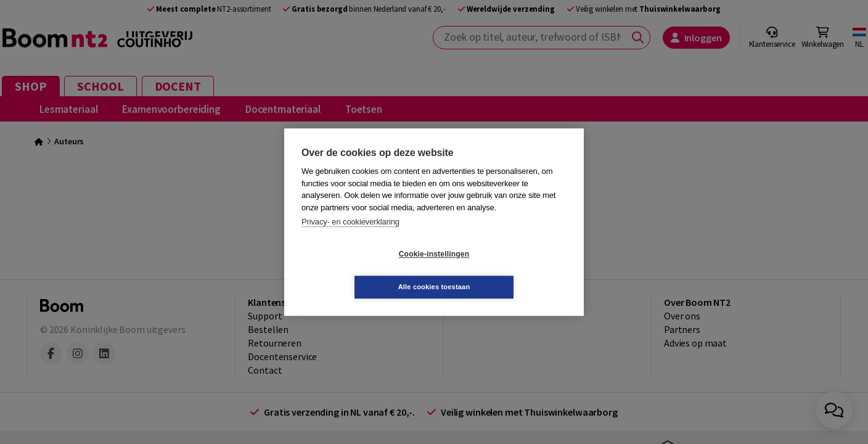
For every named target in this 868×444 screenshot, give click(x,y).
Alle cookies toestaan (508, 270)
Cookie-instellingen (361, 271)
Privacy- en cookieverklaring (350, 238)
